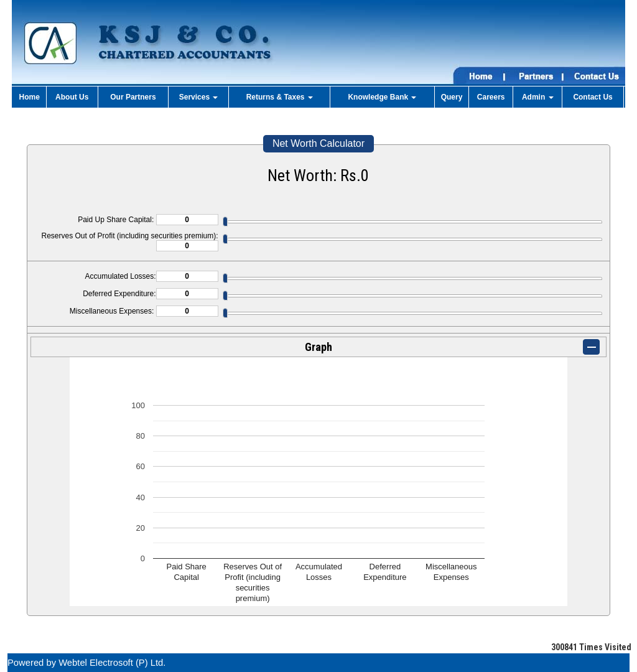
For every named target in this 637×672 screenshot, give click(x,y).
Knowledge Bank (382, 97)
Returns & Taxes (280, 97)
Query (452, 97)
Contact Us (593, 97)
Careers (491, 97)
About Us (72, 97)
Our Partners (133, 97)
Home (30, 97)
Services (199, 97)
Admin (538, 97)
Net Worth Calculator (318, 143)
